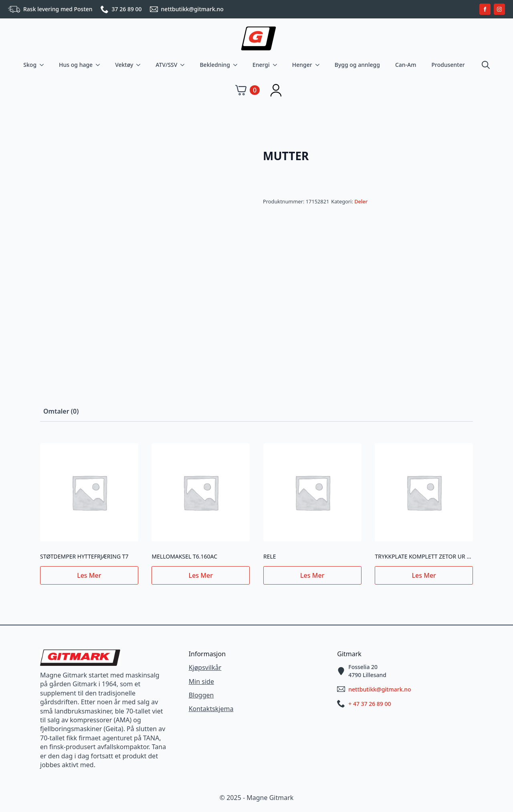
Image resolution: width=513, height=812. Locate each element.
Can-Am (406, 65)
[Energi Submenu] (277, 65)
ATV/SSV (166, 65)
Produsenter (448, 65)
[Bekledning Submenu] (237, 65)
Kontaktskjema (211, 709)
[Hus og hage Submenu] (99, 65)
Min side (201, 681)
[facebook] (485, 9)
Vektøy (124, 65)
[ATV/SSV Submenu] (184, 65)
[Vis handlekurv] (247, 90)
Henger (302, 65)
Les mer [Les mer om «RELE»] (312, 575)
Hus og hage (76, 65)
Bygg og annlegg (357, 65)
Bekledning (215, 65)
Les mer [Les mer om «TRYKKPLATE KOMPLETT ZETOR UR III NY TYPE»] (424, 575)
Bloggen (201, 695)
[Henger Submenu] (319, 65)
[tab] (61, 411)
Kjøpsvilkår (205, 667)
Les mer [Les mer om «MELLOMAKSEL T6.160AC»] (201, 575)
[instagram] (499, 9)
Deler (361, 201)
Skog (30, 65)
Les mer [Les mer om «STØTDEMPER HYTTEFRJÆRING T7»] (89, 575)
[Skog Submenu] (43, 65)
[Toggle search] (486, 65)
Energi (261, 65)
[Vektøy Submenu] (140, 65)
